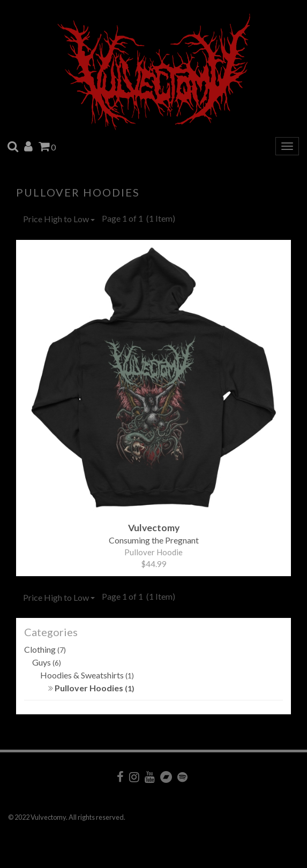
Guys (47, 662)
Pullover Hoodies (91, 688)
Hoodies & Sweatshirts (87, 675)
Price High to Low (59, 219)
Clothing (45, 649)
